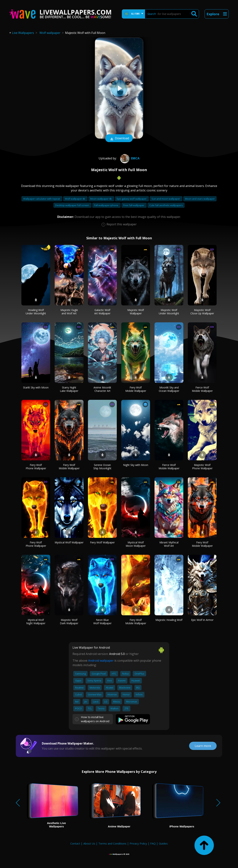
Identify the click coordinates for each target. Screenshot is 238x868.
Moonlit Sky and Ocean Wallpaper (169, 389)
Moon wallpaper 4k (101, 199)
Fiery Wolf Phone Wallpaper (36, 467)
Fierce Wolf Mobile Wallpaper (202, 389)
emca (129, 158)
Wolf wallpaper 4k (75, 199)
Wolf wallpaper (50, 33)
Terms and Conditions (112, 843)
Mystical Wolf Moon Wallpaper (136, 544)
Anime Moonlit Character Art (102, 389)
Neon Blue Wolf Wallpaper (102, 622)
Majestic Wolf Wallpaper (136, 312)
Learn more (203, 746)
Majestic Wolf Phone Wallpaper (202, 467)
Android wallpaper (101, 661)
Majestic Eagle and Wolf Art (69, 312)
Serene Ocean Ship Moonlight (102, 467)
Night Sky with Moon (136, 465)
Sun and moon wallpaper (166, 199)
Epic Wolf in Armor (202, 620)
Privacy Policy (138, 843)
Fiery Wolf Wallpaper (102, 542)
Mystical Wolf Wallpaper (69, 542)
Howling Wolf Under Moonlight (36, 312)
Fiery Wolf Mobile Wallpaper (136, 389)
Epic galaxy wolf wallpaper (132, 199)
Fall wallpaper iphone (106, 205)
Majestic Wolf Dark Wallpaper (69, 622)
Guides (163, 843)
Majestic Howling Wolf (169, 620)
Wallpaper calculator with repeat (42, 199)
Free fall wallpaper (134, 205)
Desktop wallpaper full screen (72, 205)
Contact (75, 843)
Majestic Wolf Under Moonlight (169, 312)
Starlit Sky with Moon (36, 387)
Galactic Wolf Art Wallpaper (102, 312)
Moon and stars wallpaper (200, 199)
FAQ (153, 843)
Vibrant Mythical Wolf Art (169, 544)
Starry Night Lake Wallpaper (69, 389)
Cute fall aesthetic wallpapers (166, 205)
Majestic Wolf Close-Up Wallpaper (202, 312)
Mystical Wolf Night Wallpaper (36, 622)
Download (119, 139)
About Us (89, 843)
